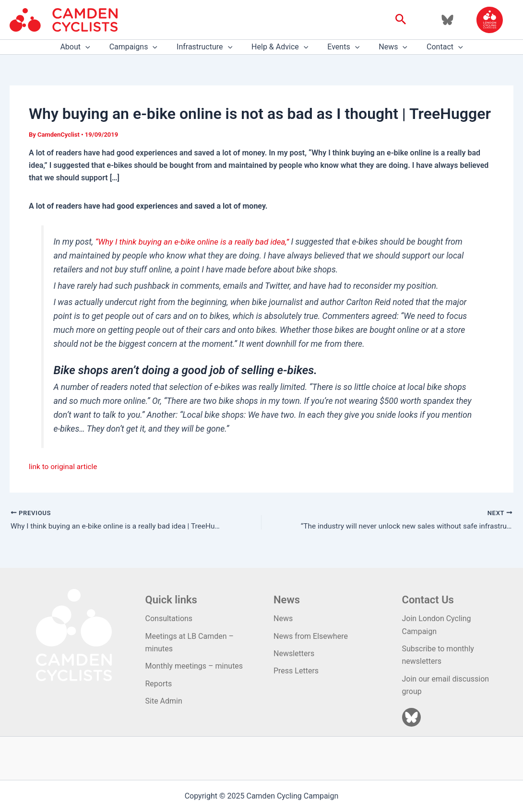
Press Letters (296, 671)
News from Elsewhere (311, 636)
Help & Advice (280, 47)
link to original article (64, 466)
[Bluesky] (447, 20)
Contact (433, 47)
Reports (159, 684)
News (385, 47)
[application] (97, 47)
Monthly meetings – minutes (194, 666)
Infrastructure (208, 47)
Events (339, 47)
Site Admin (164, 701)
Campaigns (141, 47)
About (86, 47)
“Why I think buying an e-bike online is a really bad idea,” (196, 242)
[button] (401, 20)
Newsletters (294, 653)
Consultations (169, 618)
